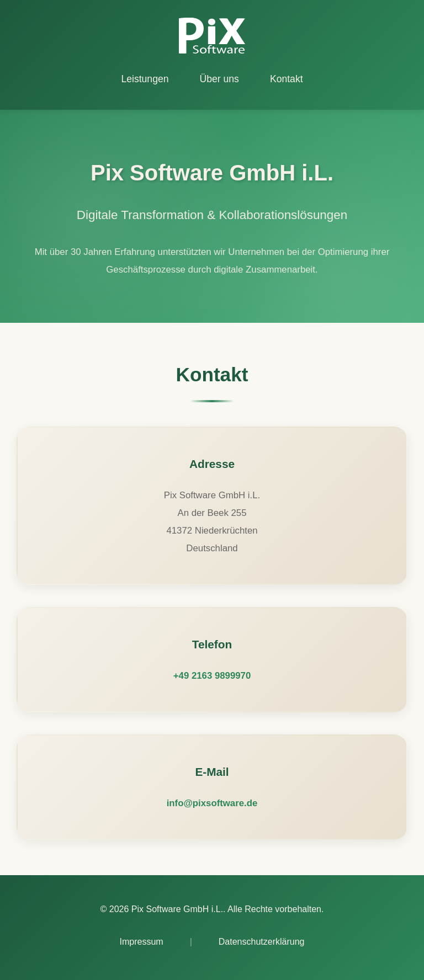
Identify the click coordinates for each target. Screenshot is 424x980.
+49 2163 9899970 (212, 676)
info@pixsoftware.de (212, 803)
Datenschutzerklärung (262, 942)
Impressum (142, 942)
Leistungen (145, 79)
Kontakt (287, 79)
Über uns (219, 79)
